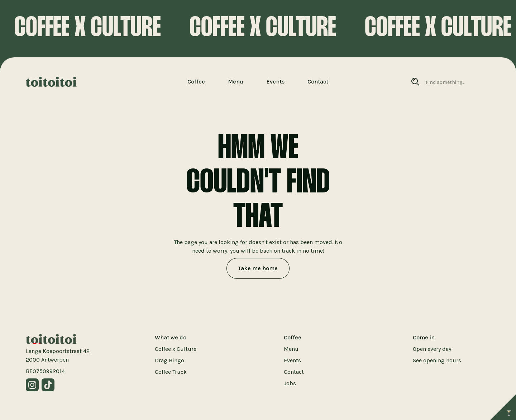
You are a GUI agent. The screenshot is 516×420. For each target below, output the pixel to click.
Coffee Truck (171, 372)
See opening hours (437, 360)
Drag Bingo (169, 360)
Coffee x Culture (176, 349)
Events (275, 82)
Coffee (196, 82)
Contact (318, 82)
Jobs (290, 383)
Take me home (258, 268)
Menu (236, 82)
